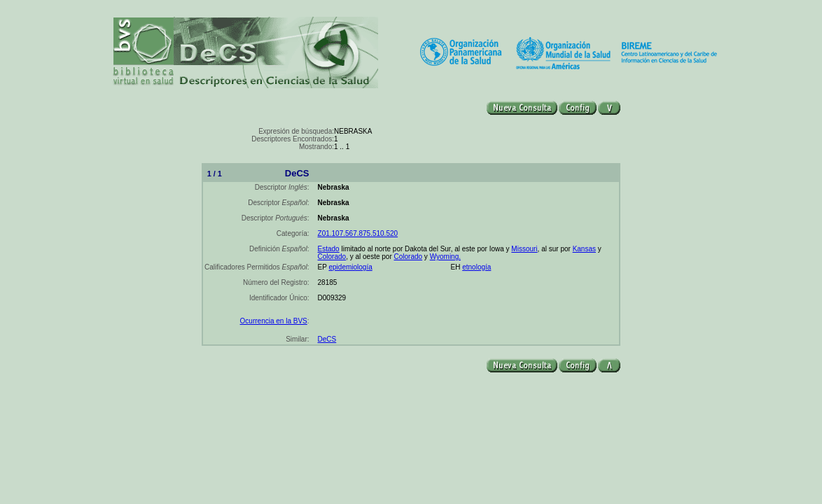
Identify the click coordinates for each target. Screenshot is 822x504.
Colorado (332, 257)
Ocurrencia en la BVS (274, 321)
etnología (476, 267)
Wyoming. (445, 257)
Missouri (524, 249)
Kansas (584, 249)
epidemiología (350, 267)
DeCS (327, 339)
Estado (329, 249)
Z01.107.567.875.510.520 (358, 233)
